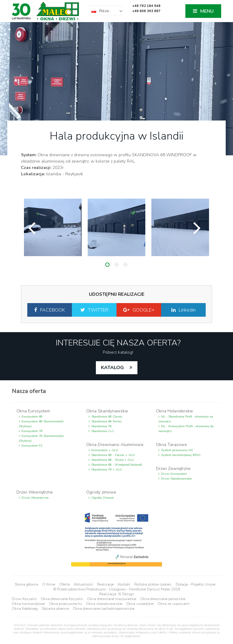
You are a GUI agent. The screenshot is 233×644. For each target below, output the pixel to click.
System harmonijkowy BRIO (181, 455)
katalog (113, 368)
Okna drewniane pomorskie (163, 599)
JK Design (126, 594)
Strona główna (26, 584)
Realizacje (105, 584)
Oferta (64, 584)
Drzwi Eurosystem (174, 474)
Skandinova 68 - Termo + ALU (113, 460)
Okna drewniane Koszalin (62, 599)
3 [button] (126, 265)
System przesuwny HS (177, 450)
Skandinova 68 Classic (107, 417)
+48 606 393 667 (146, 11)
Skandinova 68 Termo (106, 421)
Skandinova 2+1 (103, 431)
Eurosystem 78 (32, 431)
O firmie (49, 584)
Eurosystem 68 (32, 417)
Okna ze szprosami (174, 604)
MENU (207, 11)
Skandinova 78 (101, 426)
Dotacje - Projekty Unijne (196, 584)
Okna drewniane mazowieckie (112, 599)
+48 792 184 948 (146, 6)
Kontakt (124, 584)
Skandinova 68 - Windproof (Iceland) (117, 465)
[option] (53, 227)
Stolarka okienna (55, 609)
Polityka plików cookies (153, 584)
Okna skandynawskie (104, 604)
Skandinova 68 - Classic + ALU (113, 455)
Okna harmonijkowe (28, 604)
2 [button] (116, 265)
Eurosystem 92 (32, 446)
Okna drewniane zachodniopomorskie (104, 609)
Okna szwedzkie (140, 604)
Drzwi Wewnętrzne (35, 498)
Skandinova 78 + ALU (107, 470)
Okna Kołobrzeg (25, 609)
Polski (104, 11)
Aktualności (83, 584)
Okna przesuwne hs (66, 604)
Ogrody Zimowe (103, 498)
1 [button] (107, 265)
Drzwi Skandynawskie (176, 479)
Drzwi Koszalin (24, 599)
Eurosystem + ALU (105, 450)
